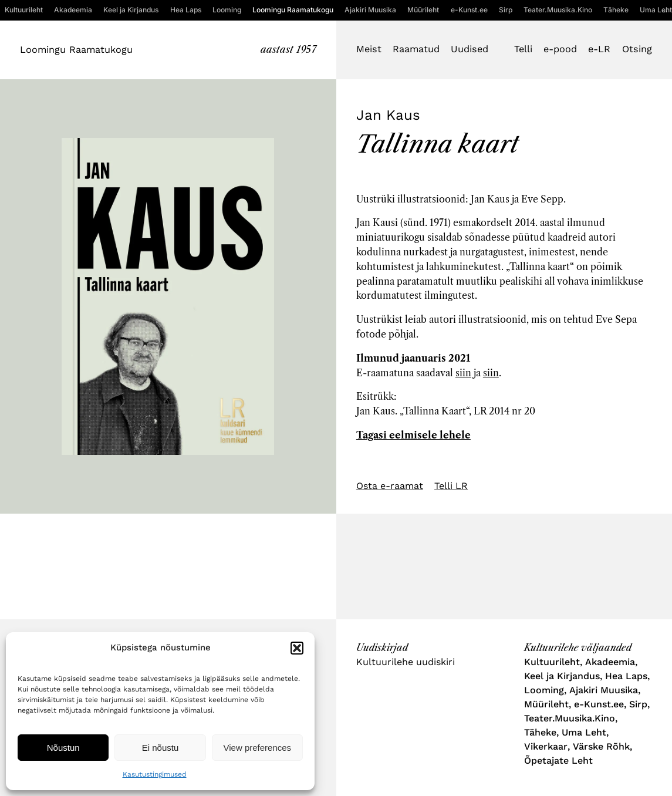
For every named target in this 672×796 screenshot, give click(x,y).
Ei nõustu (161, 748)
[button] (297, 648)
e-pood (560, 49)
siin (463, 373)
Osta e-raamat (390, 486)
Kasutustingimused (155, 774)
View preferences (258, 748)
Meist (369, 49)
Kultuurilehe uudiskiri (406, 662)
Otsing (637, 49)
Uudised (470, 49)
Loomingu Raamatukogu (76, 50)
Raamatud (416, 49)
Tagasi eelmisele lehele (413, 435)
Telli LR (451, 486)
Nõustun (63, 748)
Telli (523, 49)
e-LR (599, 49)
